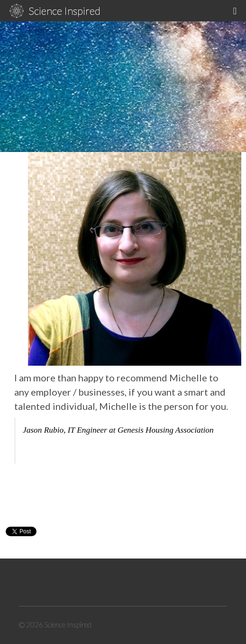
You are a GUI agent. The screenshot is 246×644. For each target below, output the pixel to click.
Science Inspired (64, 11)
